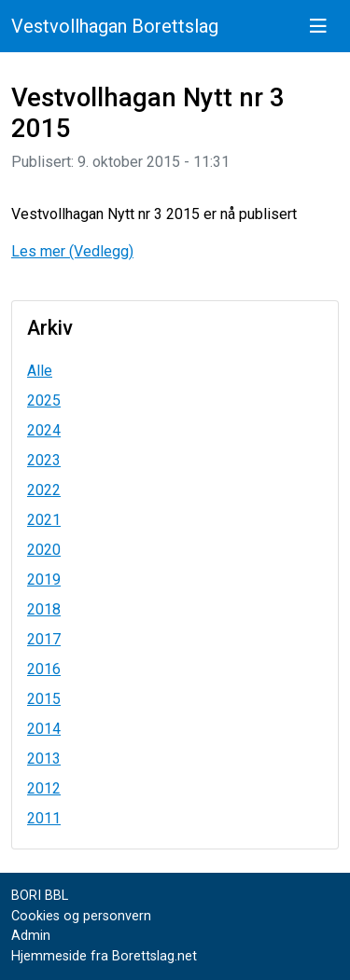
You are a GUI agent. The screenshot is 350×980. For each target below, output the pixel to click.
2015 (44, 699)
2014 (44, 729)
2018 (44, 609)
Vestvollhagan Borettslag (115, 26)
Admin (31, 936)
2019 (44, 580)
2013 (44, 759)
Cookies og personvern (81, 916)
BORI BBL (40, 896)
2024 (44, 430)
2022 (44, 490)
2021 (44, 520)
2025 (44, 400)
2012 (44, 788)
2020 (44, 550)
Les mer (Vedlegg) (72, 251)
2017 (44, 639)
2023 (44, 460)
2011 (44, 818)
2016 (44, 669)
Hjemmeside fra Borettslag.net (104, 956)
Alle (40, 371)
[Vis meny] (318, 26)
